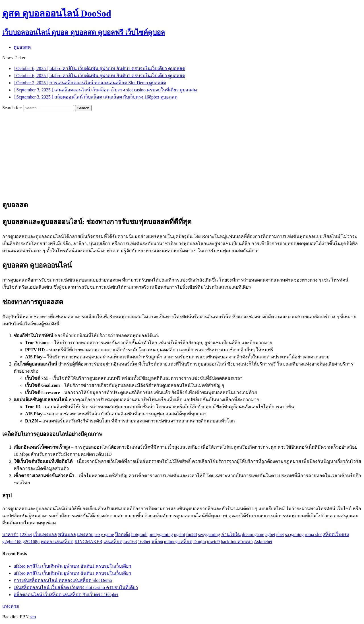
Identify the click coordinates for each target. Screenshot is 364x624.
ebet (280, 534)
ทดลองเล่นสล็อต (57, 542)
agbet (270, 534)
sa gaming (294, 534)
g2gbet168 (12, 542)
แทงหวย (85, 534)
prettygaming (161, 534)
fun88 (192, 534)
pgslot (180, 534)
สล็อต (157, 542)
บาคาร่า (10, 534)
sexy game (104, 534)
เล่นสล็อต (113, 542)
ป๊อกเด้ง (123, 534)
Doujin (200, 542)
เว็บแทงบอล (45, 534)
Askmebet (263, 542)
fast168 (130, 542)
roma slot (313, 534)
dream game (253, 534)
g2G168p (31, 542)
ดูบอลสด (22, 47)
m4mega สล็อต (178, 542)
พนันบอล (67, 534)
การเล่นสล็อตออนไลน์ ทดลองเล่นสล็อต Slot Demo (63, 580)
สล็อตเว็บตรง (336, 534)
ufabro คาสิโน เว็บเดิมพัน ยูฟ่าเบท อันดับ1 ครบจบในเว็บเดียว (72, 566)
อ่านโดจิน (231, 534)
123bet (26, 534)
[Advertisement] (182, 154)
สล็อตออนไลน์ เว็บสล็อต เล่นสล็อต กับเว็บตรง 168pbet (66, 595)
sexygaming (209, 534)
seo (33, 617)
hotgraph (139, 534)
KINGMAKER (88, 542)
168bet (144, 542)
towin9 (213, 542)
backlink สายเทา (237, 542)
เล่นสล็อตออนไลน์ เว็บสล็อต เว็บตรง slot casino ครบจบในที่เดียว (76, 587)
